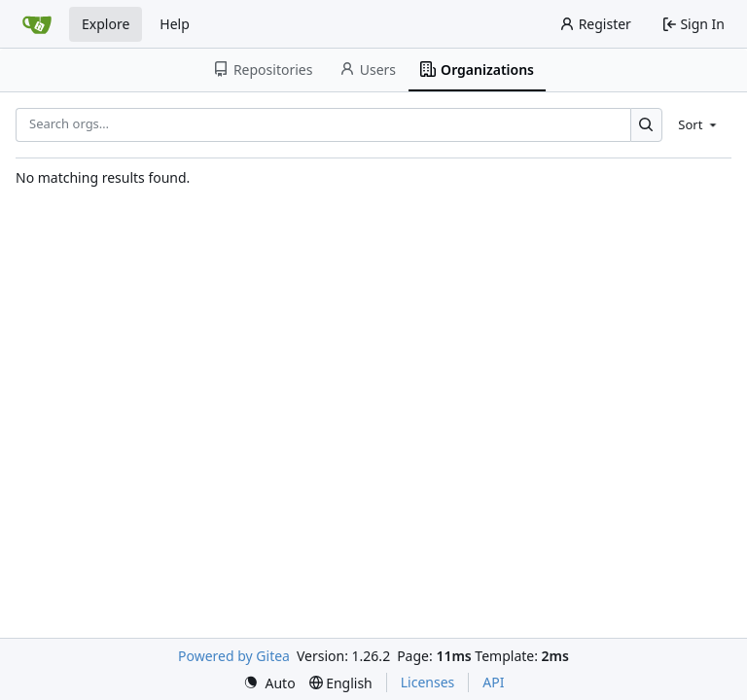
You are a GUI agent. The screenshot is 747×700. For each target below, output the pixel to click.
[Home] (37, 24)
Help (175, 24)
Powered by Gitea (234, 656)
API (493, 682)
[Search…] (646, 125)
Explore (106, 24)
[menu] (699, 124)
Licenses (428, 682)
